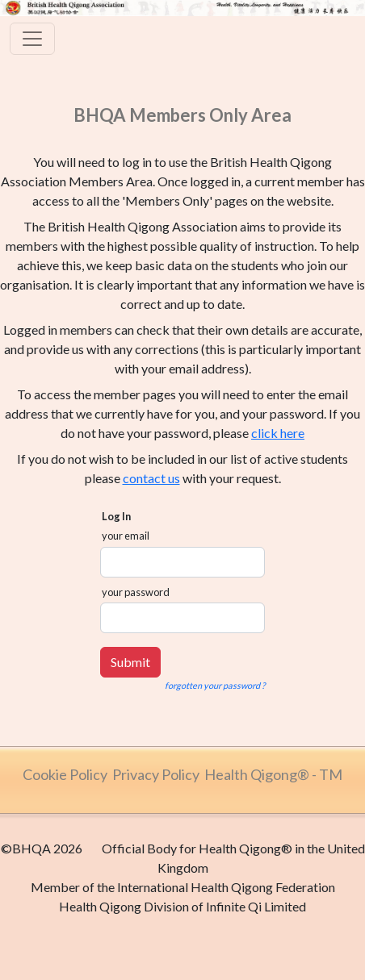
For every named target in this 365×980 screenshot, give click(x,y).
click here (278, 433)
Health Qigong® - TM (273, 774)
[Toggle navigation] (32, 39)
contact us (151, 478)
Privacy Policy (156, 774)
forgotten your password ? (215, 685)
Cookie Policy (65, 774)
